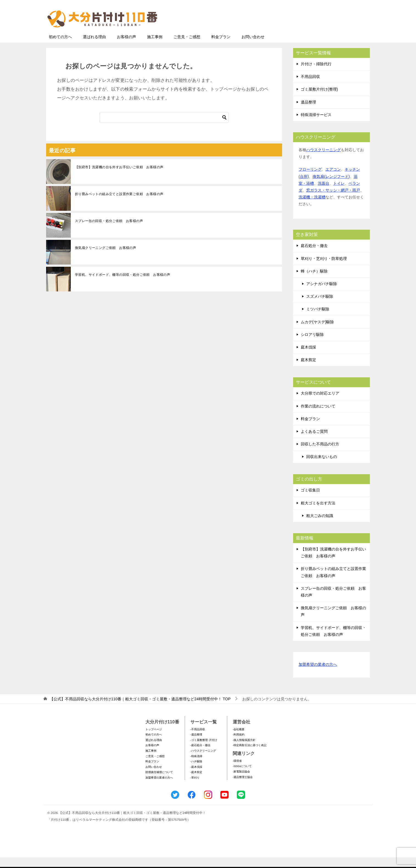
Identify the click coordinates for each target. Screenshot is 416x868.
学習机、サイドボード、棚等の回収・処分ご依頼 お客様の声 (123, 285)
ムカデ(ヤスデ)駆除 (317, 333)
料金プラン (221, 47)
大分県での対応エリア (320, 404)
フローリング (310, 180)
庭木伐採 (308, 358)
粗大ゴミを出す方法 (318, 514)
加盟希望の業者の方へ (318, 675)
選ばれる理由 (94, 47)
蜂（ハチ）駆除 (314, 282)
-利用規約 (239, 745)
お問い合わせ (253, 47)
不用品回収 (310, 87)
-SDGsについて (242, 777)
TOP (140, 710)
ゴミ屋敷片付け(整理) (319, 100)
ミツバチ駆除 (318, 320)
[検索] (164, 128)
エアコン (333, 180)
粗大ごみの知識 (320, 526)
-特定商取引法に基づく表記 (250, 756)
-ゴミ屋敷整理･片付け (204, 751)
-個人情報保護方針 (244, 751)
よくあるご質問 (314, 442)
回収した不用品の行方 (320, 455)
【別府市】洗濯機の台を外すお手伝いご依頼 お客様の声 (119, 178)
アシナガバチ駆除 (322, 294)
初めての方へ (60, 47)
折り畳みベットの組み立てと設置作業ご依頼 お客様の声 (119, 205)
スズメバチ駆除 (320, 307)
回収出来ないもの (322, 467)
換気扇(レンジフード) (331, 187)
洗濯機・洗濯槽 (312, 208)
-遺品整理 (196, 745)
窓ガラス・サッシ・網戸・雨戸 (333, 201)
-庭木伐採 (196, 778)
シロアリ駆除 (312, 345)
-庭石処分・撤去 (200, 756)
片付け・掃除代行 (316, 75)
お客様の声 (127, 47)
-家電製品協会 (241, 782)
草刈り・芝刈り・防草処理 (324, 269)
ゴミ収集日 (310, 501)
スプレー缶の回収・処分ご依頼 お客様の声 (109, 232)
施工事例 (155, 47)
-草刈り (195, 788)
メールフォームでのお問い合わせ (319, 32)
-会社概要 (239, 740)
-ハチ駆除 (196, 772)
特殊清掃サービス (316, 125)
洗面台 (324, 194)
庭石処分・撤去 (314, 256)
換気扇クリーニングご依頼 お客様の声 (106, 259)
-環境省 (237, 772)
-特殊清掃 (196, 767)
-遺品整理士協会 (243, 788)
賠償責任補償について (159, 783)
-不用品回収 (198, 740)
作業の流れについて (318, 417)
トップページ (154, 740)
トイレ (339, 194)
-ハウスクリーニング (203, 761)
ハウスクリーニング (324, 161)
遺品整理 (308, 113)
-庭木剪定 (196, 783)
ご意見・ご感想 (187, 47)
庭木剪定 (308, 370)
